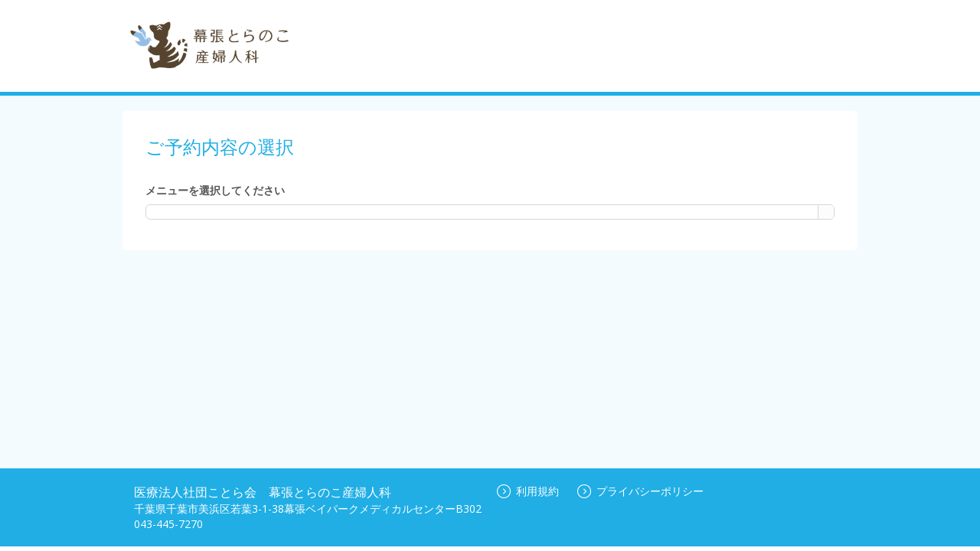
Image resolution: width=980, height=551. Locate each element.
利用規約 (528, 491)
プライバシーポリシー (640, 491)
